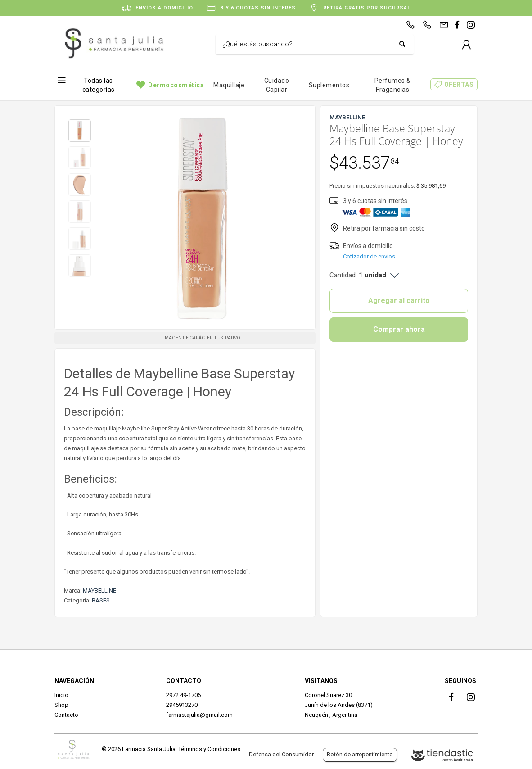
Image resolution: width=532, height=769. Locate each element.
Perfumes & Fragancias (393, 85)
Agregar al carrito (399, 301)
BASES (101, 600)
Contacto (66, 715)
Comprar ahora (399, 329)
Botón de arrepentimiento (360, 754)
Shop (61, 705)
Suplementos (329, 85)
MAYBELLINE (99, 590)
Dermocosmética (176, 85)
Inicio (61, 695)
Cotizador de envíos (369, 256)
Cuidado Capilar (277, 85)
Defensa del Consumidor (281, 754)
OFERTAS (459, 85)
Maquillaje (229, 85)
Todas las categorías (99, 85)
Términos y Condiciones (209, 749)
